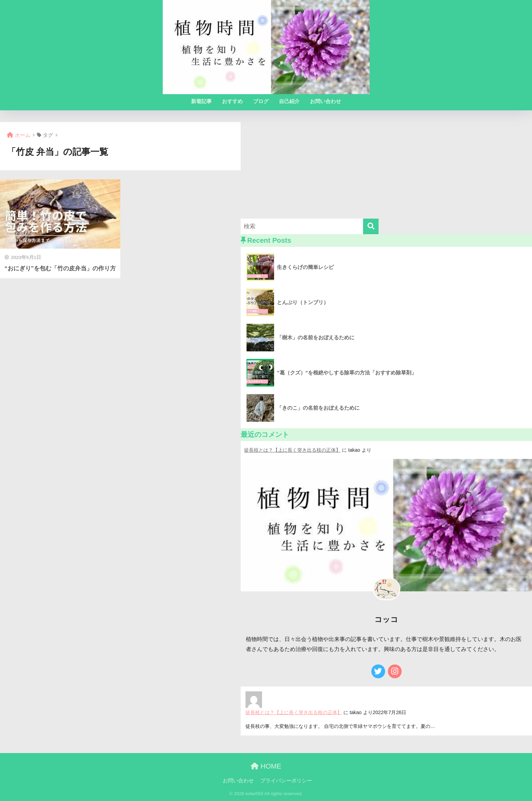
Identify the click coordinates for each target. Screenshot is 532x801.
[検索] (371, 226)
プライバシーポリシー (286, 781)
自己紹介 (289, 101)
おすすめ (232, 101)
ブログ (261, 101)
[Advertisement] (386, 170)
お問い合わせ (325, 101)
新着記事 (201, 101)
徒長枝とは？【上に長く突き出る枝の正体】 (292, 450)
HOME (266, 766)
